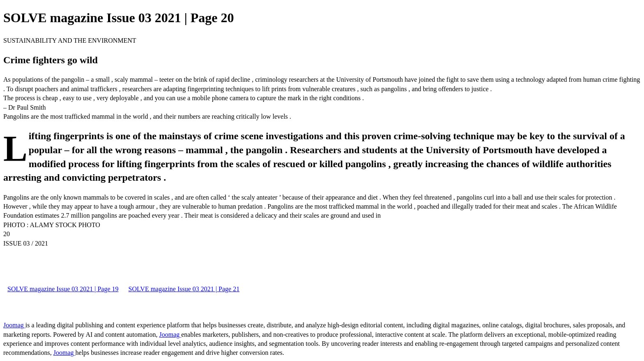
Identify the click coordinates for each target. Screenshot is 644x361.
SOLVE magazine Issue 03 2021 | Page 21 (184, 289)
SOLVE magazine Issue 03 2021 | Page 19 (63, 289)
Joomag (14, 325)
